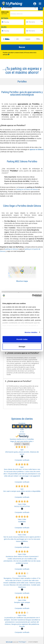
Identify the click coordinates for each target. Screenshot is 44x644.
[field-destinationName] (20, 8)
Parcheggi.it (22, 642)
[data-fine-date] (14, 31)
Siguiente (26, 444)
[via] (27, 14)
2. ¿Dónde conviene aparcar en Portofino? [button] (22, 353)
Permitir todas (22, 339)
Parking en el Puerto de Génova (27, 189)
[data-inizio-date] (14, 22)
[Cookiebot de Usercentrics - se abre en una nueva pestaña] (32, 296)
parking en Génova (12, 249)
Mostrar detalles (31, 332)
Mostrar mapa (22, 281)
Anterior (18, 444)
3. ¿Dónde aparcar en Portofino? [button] (18, 381)
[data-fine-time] (35, 31)
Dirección (5, 13)
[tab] (22, 353)
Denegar (22, 346)
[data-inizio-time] (35, 22)
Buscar (22, 47)
